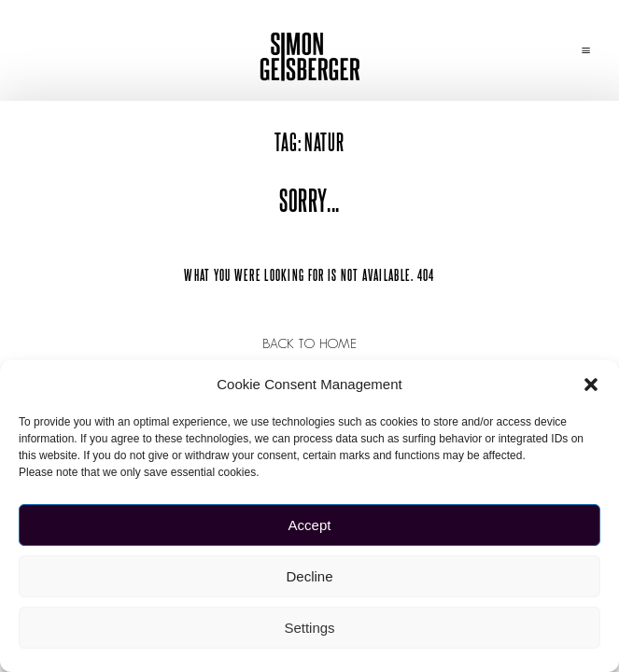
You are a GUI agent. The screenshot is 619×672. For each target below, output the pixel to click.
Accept (310, 525)
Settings (309, 628)
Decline (309, 576)
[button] (591, 385)
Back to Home (310, 343)
